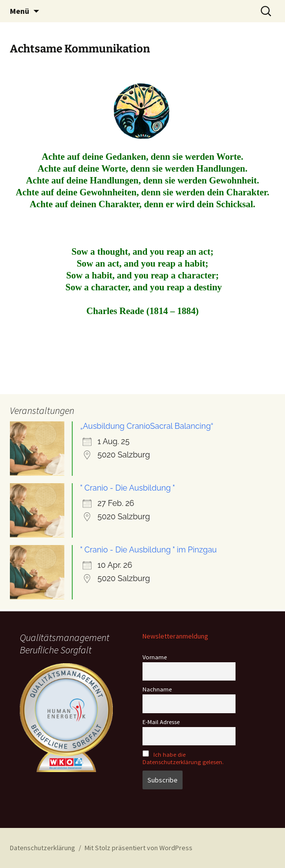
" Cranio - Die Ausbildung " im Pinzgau (148, 550)
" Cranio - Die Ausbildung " (128, 488)
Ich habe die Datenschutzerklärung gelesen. (183, 758)
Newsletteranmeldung (175, 636)
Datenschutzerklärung (43, 848)
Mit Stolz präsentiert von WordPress (139, 848)
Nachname (157, 689)
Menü (20, 11)
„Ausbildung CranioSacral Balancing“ (147, 426)
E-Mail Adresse (161, 722)
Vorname (155, 657)
